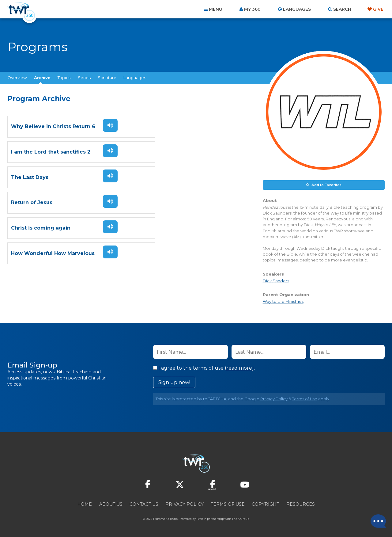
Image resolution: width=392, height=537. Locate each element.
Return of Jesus (155, 152)
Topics (64, 78)
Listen (108, 125)
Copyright (265, 504)
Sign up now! (174, 382)
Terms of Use (305, 399)
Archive (42, 78)
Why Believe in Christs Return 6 (53, 127)
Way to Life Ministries (283, 301)
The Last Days (30, 152)
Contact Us (144, 504)
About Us (111, 504)
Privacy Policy (274, 399)
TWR (200, 518)
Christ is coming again (41, 178)
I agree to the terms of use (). (204, 368)
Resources (301, 504)
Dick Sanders (276, 281)
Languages (135, 78)
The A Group (241, 518)
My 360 (252, 9)
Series (84, 78)
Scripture (107, 78)
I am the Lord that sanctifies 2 (174, 127)
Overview (17, 78)
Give (378, 9)
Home (85, 504)
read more (239, 368)
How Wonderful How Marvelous (177, 178)
